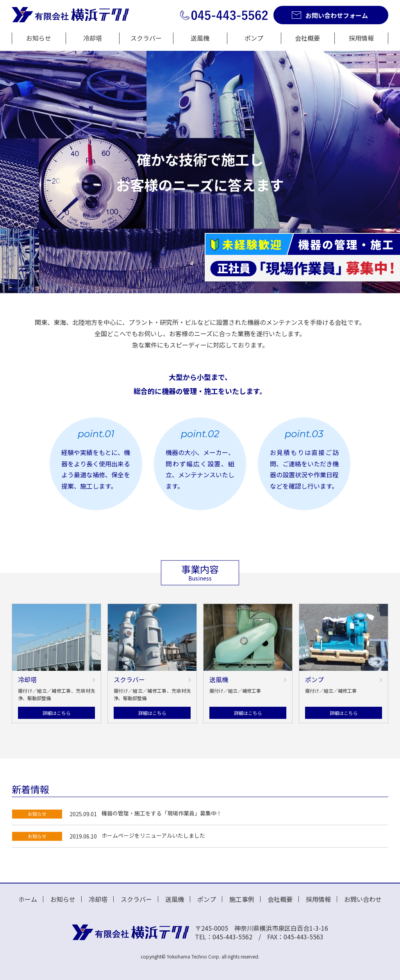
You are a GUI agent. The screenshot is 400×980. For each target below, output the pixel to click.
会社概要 (307, 38)
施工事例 (242, 899)
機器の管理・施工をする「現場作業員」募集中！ (162, 813)
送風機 (200, 38)
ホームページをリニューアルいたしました (153, 835)
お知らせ (39, 38)
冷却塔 (93, 38)
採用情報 (361, 38)
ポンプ (254, 38)
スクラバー (146, 38)
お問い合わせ (363, 899)
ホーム (28, 899)
